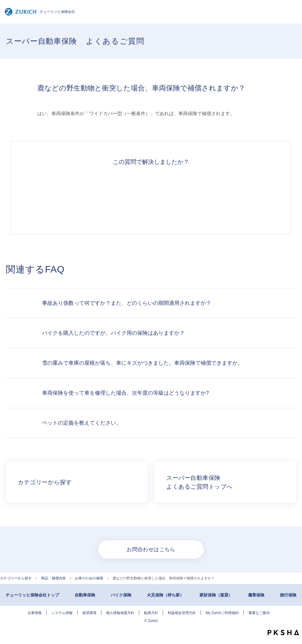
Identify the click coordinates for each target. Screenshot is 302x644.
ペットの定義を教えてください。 (82, 423)
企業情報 (35, 613)
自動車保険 (85, 595)
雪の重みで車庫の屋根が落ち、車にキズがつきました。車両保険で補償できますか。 (142, 363)
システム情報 (62, 613)
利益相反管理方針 (182, 613)
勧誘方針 (151, 613)
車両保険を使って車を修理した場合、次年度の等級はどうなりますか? (125, 393)
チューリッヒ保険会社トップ (32, 595)
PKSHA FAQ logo (283, 633)
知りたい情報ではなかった (232, 197)
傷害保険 (256, 595)
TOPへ (293, 621)
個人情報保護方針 (120, 613)
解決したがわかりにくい (124, 197)
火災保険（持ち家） (165, 595)
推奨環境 (89, 613)
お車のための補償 (89, 578)
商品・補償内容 (53, 578)
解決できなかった (178, 197)
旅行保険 (288, 595)
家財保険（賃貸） (216, 595)
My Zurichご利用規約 (222, 613)
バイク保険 (121, 595)
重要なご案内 (259, 613)
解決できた (70, 197)
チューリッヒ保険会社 (40, 12)
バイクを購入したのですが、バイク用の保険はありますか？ (113, 333)
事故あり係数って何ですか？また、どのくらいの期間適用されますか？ (127, 303)
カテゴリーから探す (16, 578)
